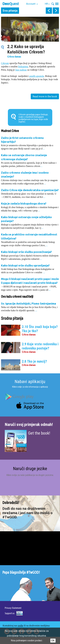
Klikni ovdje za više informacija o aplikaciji (30, 387)
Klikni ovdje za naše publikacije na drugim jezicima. (30, 475)
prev (49, 11)
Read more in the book (45, 96)
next (56, 11)
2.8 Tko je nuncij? (34, 361)
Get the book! (39, 433)
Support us (10, 613)
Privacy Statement (13, 608)
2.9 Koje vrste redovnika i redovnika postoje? (40, 346)
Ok (53, 640)
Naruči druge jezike (30, 469)
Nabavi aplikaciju (30, 381)
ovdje (20, 626)
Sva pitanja (10, 11)
